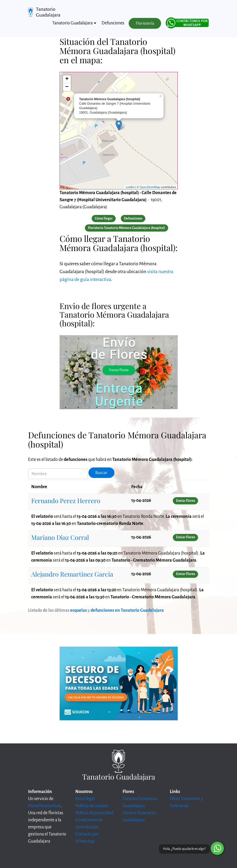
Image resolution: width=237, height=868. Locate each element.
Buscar (101, 473)
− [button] (67, 87)
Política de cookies (92, 806)
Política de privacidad (94, 813)
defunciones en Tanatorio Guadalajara (127, 610)
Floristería (145, 23)
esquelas (78, 610)
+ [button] (67, 79)
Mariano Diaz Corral (60, 537)
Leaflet (130, 187)
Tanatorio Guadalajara (48, 12)
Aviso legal (85, 799)
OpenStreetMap (150, 187)
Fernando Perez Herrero (66, 500)
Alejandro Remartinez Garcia (72, 574)
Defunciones (113, 23)
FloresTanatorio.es (44, 806)
